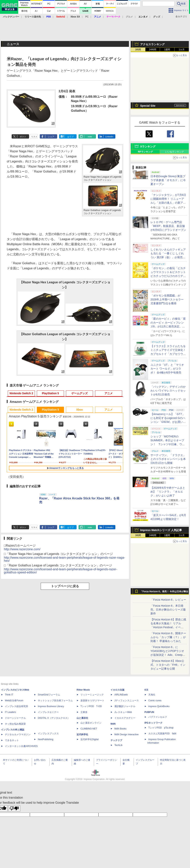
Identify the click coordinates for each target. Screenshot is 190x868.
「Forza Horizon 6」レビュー (168, 600)
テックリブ (116, 740)
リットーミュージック (92, 695)
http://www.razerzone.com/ (22, 549)
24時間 (152, 50)
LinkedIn (109, 137)
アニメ (109, 393)
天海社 (152, 695)
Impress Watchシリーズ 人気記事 (161, 530)
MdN (113, 724)
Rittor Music (83, 690)
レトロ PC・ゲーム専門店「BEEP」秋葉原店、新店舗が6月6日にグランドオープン (168, 226)
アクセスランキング (152, 44)
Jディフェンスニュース (127, 701)
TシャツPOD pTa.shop (161, 728)
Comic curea (155, 701)
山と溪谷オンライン (91, 723)
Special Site (148, 106)
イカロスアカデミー (125, 718)
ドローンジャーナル (15, 718)
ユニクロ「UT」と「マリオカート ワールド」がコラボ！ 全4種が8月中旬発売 (167, 369)
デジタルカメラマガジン (18, 735)
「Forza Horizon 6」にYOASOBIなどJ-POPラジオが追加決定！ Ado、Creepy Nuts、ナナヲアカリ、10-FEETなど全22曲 (167, 655)
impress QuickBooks (159, 706)
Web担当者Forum (14, 701)
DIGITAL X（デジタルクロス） (54, 718)
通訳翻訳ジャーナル (125, 706)
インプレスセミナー (48, 712)
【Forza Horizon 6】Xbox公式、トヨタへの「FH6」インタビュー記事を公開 (168, 665)
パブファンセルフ (158, 717)
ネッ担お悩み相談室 (15, 724)
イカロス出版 (117, 690)
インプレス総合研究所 (16, 706)
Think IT (9, 695)
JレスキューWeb (123, 712)
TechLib (118, 745)
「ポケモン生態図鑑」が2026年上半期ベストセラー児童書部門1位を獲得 (167, 299)
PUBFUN (149, 712)
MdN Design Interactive (127, 735)
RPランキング (145, 152)
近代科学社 (82, 735)
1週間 (167, 50)
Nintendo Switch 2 (21, 393)
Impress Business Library (51, 706)
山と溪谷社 (82, 718)
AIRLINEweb (121, 695)
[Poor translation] (14, 808)
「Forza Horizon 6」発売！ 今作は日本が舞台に (164, 592)
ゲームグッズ (79, 393)
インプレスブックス (48, 734)
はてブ (70, 137)
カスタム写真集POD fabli (162, 734)
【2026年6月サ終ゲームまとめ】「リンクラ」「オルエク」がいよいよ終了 (168, 492)
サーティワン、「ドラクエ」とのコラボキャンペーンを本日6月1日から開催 (168, 459)
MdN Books (120, 729)
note (90, 137)
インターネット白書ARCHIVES (21, 746)
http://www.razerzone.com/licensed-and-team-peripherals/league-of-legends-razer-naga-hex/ (64, 559)
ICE (146, 690)
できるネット (12, 740)
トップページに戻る (65, 586)
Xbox (79, 410)
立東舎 (84, 712)
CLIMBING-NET (89, 729)
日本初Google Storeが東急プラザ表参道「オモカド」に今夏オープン (168, 180)
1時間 (138, 50)
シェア (51, 137)
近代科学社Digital (89, 739)
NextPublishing (46, 739)
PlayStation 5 (50, 393)
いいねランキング (174, 152)
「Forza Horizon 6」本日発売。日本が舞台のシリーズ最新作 (168, 610)
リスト (34, 137)
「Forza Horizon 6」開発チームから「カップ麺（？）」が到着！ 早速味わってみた (168, 637)
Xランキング (148, 147)
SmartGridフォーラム (49, 695)
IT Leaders (10, 712)
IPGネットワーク (153, 723)
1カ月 (182, 50)
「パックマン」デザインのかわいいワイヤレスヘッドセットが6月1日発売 (168, 391)
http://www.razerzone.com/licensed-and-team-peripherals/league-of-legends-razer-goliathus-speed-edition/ (60, 571)
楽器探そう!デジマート (92, 701)
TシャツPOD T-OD (91, 706)
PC (87, 17)
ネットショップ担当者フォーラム (55, 701)
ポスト (23, 137)
